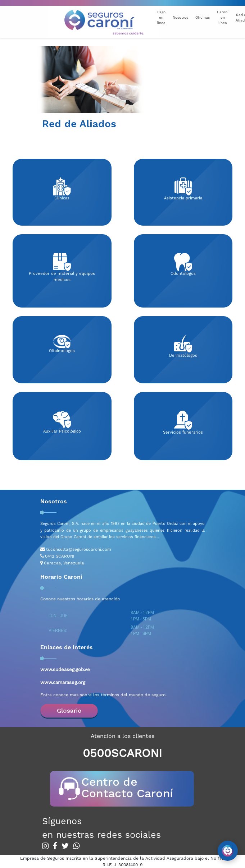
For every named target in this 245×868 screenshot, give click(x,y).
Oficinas (203, 17)
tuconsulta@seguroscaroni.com (79, 549)
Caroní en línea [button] (223, 17)
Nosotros (180, 17)
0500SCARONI (122, 753)
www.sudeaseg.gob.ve (65, 670)
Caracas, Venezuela (64, 563)
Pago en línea (161, 17)
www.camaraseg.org (63, 682)
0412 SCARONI (60, 556)
